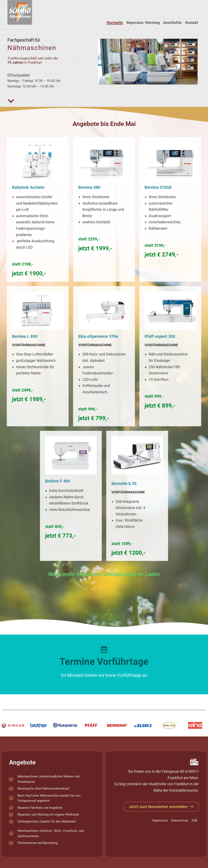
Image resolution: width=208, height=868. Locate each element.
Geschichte (172, 23)
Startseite (115, 23)
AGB (194, 820)
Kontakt (192, 23)
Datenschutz (179, 820)
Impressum (160, 820)
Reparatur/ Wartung (143, 23)
